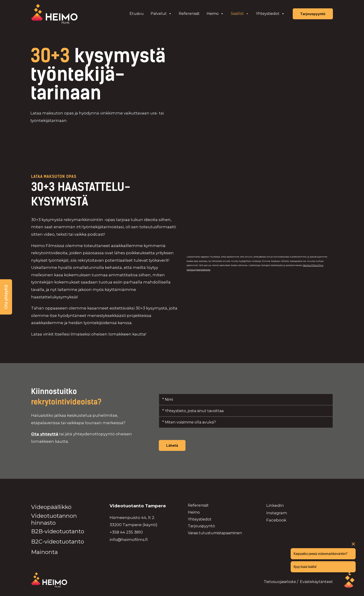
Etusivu (137, 14)
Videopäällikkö (51, 507)
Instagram (277, 513)
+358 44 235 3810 (126, 532)
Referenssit (189, 14)
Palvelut (161, 14)
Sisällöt (240, 14)
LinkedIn (275, 505)
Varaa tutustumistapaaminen (215, 533)
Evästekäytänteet (316, 582)
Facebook (276, 520)
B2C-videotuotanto (58, 542)
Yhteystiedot (270, 14)
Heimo (215, 14)
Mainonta (44, 552)
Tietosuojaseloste (280, 582)
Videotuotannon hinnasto (54, 519)
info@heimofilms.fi (129, 540)
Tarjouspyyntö (201, 526)
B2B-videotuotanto (58, 531)
